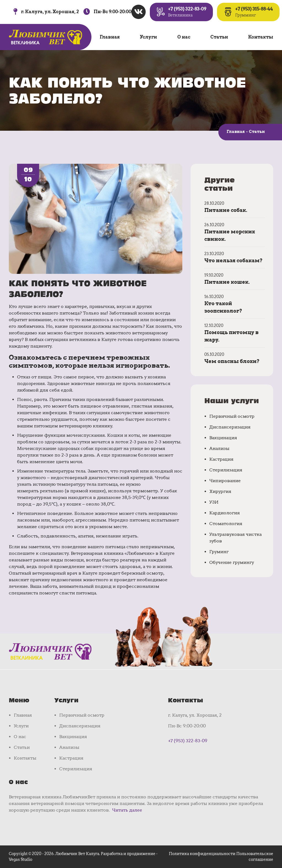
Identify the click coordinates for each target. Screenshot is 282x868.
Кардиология (225, 513)
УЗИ (214, 502)
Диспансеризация (230, 427)
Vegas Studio (21, 859)
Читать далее (127, 810)
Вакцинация (223, 438)
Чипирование (225, 481)
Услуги (148, 37)
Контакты (261, 37)
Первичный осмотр (232, 416)
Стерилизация (226, 470)
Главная (110, 37)
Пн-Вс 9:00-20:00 (112, 12)
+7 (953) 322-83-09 (188, 741)
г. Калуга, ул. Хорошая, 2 (50, 12)
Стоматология (226, 524)
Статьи (219, 37)
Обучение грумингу (232, 562)
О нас (184, 37)
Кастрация (221, 459)
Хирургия (220, 491)
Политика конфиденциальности (202, 854)
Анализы (219, 448)
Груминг (219, 552)
